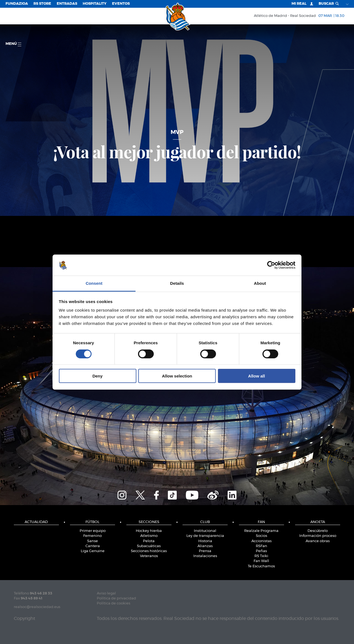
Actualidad (36, 522)
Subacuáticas (149, 546)
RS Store (42, 4)
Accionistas (261, 541)
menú (13, 44)
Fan (261, 522)
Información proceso (318, 536)
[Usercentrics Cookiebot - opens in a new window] (271, 265)
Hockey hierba (149, 531)
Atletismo (149, 536)
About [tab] (260, 283)
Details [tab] (177, 283)
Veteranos (149, 556)
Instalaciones (205, 556)
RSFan (261, 546)
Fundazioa (17, 4)
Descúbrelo (318, 531)
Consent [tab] (94, 283)
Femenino (93, 536)
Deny (97, 376)
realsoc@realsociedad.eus (37, 607)
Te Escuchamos (261, 566)
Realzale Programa (261, 531)
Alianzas (205, 546)
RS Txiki (261, 556)
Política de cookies (114, 603)
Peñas (261, 551)
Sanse (93, 541)
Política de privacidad (116, 598)
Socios (261, 536)
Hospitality (95, 4)
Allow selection (177, 376)
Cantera (93, 546)
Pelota (149, 541)
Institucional (205, 531)
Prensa (205, 551)
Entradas (67, 4)
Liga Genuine (93, 551)
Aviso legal (106, 593)
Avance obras (318, 541)
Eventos (121, 4)
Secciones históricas (149, 551)
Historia (205, 541)
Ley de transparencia (205, 536)
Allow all (257, 376)
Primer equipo (93, 531)
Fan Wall (261, 561)
